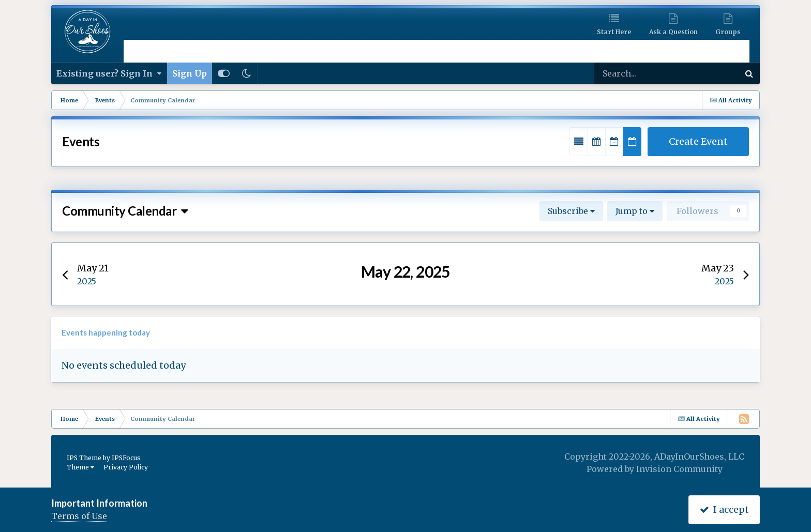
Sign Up (190, 73)
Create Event (698, 141)
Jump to (635, 211)
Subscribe (571, 211)
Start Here (614, 32)
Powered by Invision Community (655, 469)
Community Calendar (125, 211)
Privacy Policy (126, 467)
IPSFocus (126, 458)
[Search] (634, 73)
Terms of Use (79, 516)
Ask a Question (673, 32)
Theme (80, 467)
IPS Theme (84, 458)
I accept (724, 510)
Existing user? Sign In (109, 73)
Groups (728, 32)
